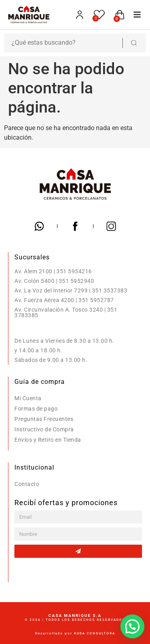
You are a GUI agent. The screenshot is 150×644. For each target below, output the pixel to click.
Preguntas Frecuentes (44, 419)
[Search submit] (134, 43)
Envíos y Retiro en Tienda (48, 440)
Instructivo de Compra (44, 429)
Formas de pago (36, 409)
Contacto (27, 484)
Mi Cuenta (28, 398)
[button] (135, 15)
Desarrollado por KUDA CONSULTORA (75, 633)
